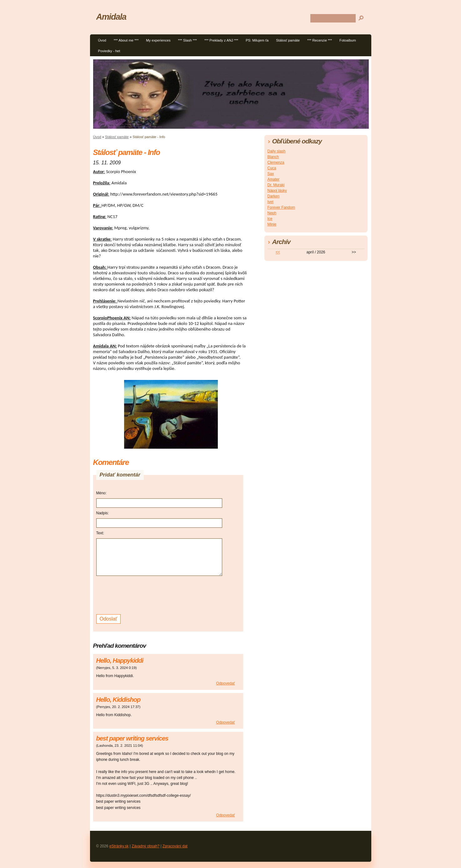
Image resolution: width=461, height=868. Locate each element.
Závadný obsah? (145, 846)
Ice (270, 219)
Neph (272, 213)
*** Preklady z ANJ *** (221, 40)
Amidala (111, 17)
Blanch (273, 157)
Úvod (102, 40)
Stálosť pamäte (288, 40)
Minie (272, 224)
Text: (100, 533)
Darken (274, 196)
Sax (271, 174)
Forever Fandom (281, 207)
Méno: (101, 493)
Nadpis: (103, 513)
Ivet (271, 202)
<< (278, 252)
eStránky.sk (119, 846)
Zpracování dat (175, 846)
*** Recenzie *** (320, 40)
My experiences (158, 40)
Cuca (272, 168)
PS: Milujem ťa (257, 40)
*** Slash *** (188, 40)
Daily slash (277, 151)
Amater (274, 179)
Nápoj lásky (277, 191)
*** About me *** (126, 40)
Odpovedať (226, 683)
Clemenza (276, 162)
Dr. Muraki (276, 185)
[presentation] (144, 594)
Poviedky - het (109, 51)
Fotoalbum (348, 40)
